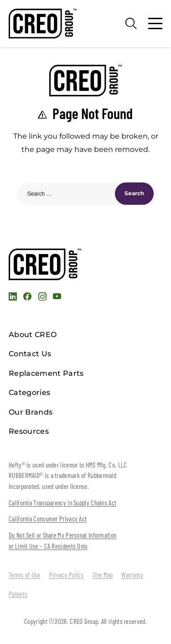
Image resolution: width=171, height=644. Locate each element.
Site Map (103, 575)
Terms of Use (25, 575)
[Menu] (155, 23)
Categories (29, 392)
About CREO (33, 335)
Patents (18, 594)
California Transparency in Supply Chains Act (62, 503)
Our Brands (31, 412)
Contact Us (30, 354)
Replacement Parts (46, 373)
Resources (29, 431)
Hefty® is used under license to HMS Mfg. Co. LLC (68, 465)
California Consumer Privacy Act (48, 519)
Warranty (132, 575)
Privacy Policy (67, 575)
